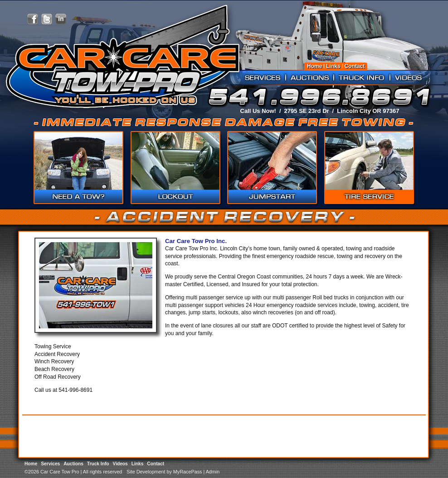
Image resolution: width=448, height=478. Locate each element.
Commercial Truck (272, 168)
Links (333, 66)
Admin (213, 472)
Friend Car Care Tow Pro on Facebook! (33, 19)
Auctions (310, 78)
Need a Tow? (78, 168)
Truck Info (362, 78)
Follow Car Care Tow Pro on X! (47, 19)
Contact (355, 66)
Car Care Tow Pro (122, 73)
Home (314, 66)
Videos (408, 78)
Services (263, 78)
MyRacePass (188, 472)
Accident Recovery (368, 168)
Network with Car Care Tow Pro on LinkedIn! (61, 19)
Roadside (175, 168)
